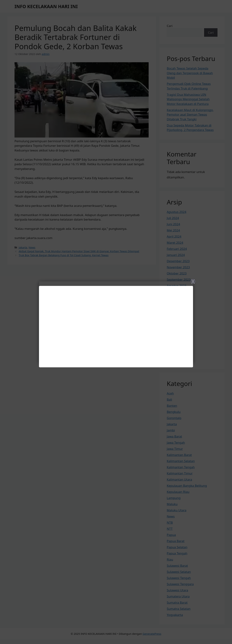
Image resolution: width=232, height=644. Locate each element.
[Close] (116, 322)
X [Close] (193, 281)
